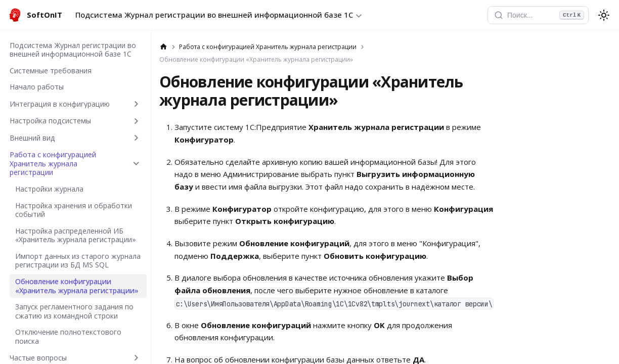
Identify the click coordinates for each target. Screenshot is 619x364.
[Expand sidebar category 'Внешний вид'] (136, 138)
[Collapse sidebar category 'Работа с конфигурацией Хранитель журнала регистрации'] (136, 164)
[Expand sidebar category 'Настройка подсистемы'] (136, 121)
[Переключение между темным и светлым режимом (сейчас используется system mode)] (604, 15)
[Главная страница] (164, 47)
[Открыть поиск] (538, 15)
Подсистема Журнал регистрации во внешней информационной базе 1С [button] (214, 15)
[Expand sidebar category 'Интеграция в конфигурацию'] (136, 104)
